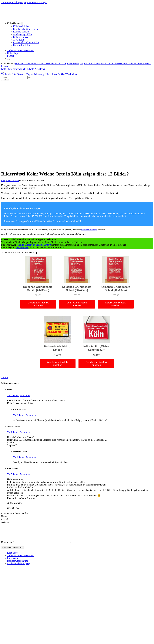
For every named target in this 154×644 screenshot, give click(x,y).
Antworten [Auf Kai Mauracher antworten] (31, 415)
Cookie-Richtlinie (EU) (18, 567)
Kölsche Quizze (21, 37)
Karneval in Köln (21, 45)
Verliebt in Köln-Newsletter (20, 50)
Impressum (12, 562)
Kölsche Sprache (21, 32)
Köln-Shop (6, 69)
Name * (5, 516)
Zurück (5, 377)
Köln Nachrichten (22, 26)
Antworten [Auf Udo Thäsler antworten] (25, 474)
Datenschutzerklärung (18, 564)
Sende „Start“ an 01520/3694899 (34, 245)
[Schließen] (8, 59)
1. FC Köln (19, 40)
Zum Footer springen (37, 2)
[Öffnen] (2, 72)
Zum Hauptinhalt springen (14, 2)
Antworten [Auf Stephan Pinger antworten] (25, 432)
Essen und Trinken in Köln (26, 42)
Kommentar (8, 546)
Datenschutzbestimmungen (89, 230)
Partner (11, 56)
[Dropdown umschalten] (22, 23)
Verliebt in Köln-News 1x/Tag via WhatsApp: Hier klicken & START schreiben (39, 74)
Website (5, 523)
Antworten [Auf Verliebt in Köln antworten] (31, 457)
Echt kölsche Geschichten (25, 29)
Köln (3, 181)
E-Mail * (5, 519)
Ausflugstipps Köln (22, 34)
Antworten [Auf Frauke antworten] (25, 395)
